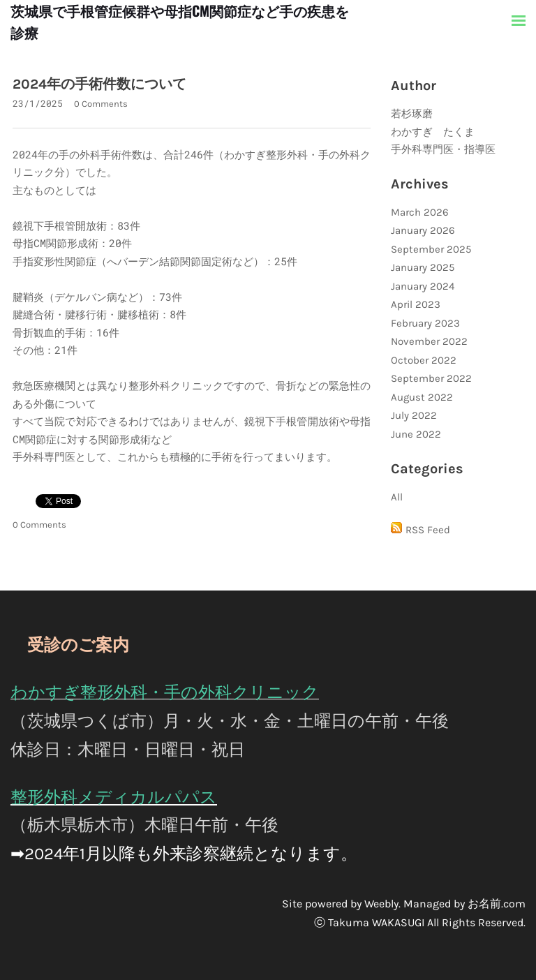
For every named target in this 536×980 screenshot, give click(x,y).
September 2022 (431, 378)
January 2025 (423, 267)
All (397, 497)
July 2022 (414, 415)
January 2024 (423, 286)
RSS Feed (428, 530)
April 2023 (416, 304)
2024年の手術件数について (99, 84)
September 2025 (431, 249)
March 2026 (420, 212)
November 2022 (429, 341)
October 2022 (424, 360)
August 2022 (422, 397)
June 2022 (416, 434)
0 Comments (101, 104)
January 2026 (423, 230)
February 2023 (425, 323)
